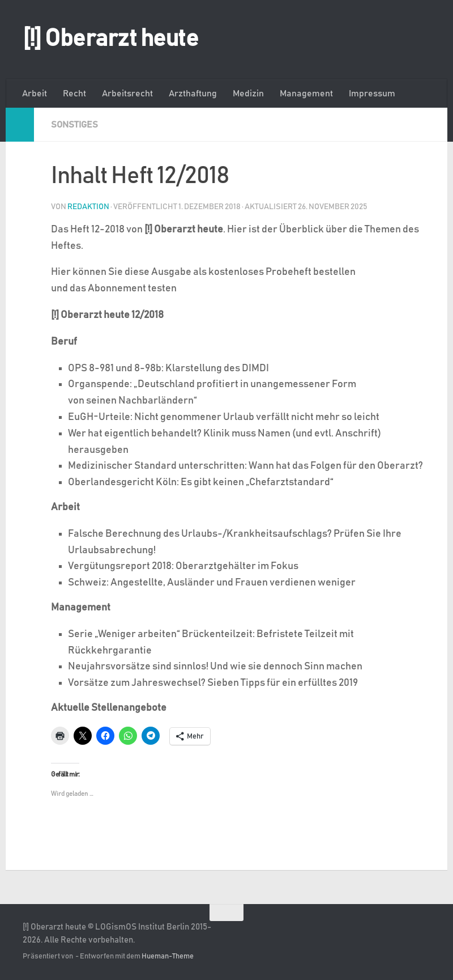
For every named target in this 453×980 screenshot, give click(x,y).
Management (306, 94)
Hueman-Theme (168, 956)
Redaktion (88, 207)
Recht (74, 94)
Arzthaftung (193, 94)
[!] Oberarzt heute (110, 39)
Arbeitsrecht (127, 94)
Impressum (372, 94)
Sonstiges (74, 125)
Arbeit (35, 94)
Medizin (248, 94)
